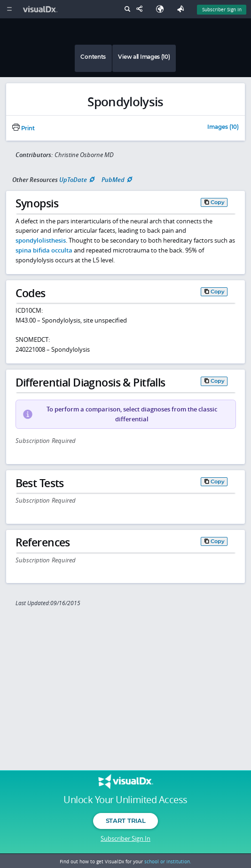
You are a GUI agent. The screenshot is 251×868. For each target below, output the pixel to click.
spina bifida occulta (44, 250)
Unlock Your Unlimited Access (125, 800)
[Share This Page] (141, 9)
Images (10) (223, 127)
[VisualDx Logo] (41, 9)
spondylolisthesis (41, 240)
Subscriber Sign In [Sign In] (222, 9)
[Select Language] (162, 9)
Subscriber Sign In (125, 838)
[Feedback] (182, 9)
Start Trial (125, 821)
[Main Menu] (9, 9)
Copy (218, 202)
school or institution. (168, 861)
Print (24, 128)
